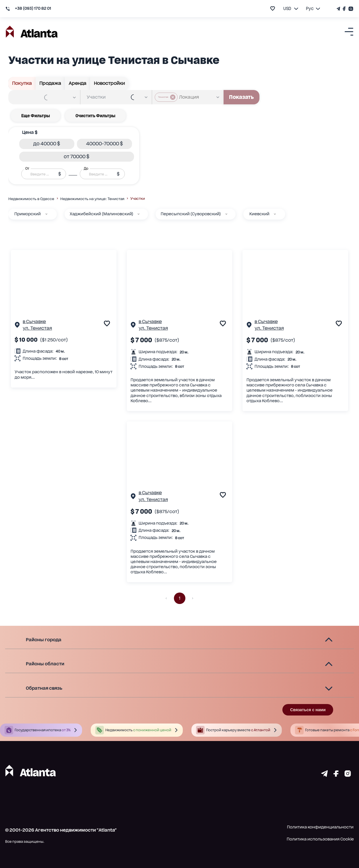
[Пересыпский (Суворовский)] (226, 214)
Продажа (50, 83)
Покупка (22, 83)
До (86, 169)
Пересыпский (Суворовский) (191, 214)
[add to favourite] (273, 8)
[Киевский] (275, 214)
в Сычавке (34, 321)
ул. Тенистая (37, 328)
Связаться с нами (308, 710)
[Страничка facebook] (336, 775)
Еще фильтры (36, 116)
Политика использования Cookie (320, 839)
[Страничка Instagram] (350, 9)
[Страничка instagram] (348, 775)
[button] (47, 144)
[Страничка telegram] (324, 775)
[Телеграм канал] (339, 9)
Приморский (28, 214)
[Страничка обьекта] (17, 326)
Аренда (78, 83)
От (27, 169)
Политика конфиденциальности (320, 827)
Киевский (259, 214)
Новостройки (109, 83)
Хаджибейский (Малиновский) (101, 214)
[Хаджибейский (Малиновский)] (138, 214)
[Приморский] (46, 214)
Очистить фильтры (95, 116)
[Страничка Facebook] (344, 9)
